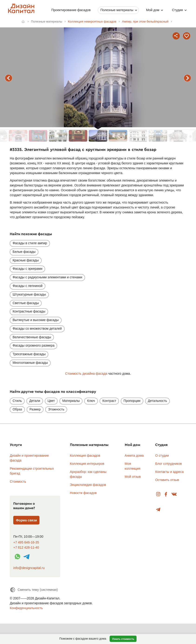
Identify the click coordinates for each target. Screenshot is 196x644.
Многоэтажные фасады (30, 363)
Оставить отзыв (167, 480)
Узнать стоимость (123, 639)
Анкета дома (134, 455)
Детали (35, 401)
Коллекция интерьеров (87, 464)
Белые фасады (24, 252)
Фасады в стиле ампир (30, 243)
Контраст (109, 401)
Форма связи (26, 520)
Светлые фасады (26, 303)
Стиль (17, 401)
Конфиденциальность (26, 608)
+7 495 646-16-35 (26, 542)
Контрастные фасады (29, 311)
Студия (177, 10)
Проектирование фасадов (71, 10)
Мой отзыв (133, 477)
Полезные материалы (117, 10)
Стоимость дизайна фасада (86, 374)
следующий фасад (187, 78)
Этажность (56, 409)
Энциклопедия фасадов (88, 485)
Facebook (166, 494)
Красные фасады (26, 260)
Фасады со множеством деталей (37, 329)
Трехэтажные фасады (29, 354)
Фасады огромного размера (33, 345)
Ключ (91, 401)
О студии (162, 455)
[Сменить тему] (34, 590)
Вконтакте (174, 494)
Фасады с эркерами (27, 269)
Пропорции (132, 401)
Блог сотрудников (168, 464)
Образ (17, 409)
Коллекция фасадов (85, 455)
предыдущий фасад (9, 78)
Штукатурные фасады (29, 294)
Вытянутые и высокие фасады (36, 320)
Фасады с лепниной (28, 286)
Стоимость (18, 481)
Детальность (158, 401)
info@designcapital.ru (29, 568)
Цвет (51, 401)
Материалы (71, 401)
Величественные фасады (32, 337)
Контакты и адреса (169, 472)
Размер (35, 409)
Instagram (158, 494)
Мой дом (153, 10)
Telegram (158, 510)
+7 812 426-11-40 (26, 548)
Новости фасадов (83, 493)
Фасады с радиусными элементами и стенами (47, 277)
